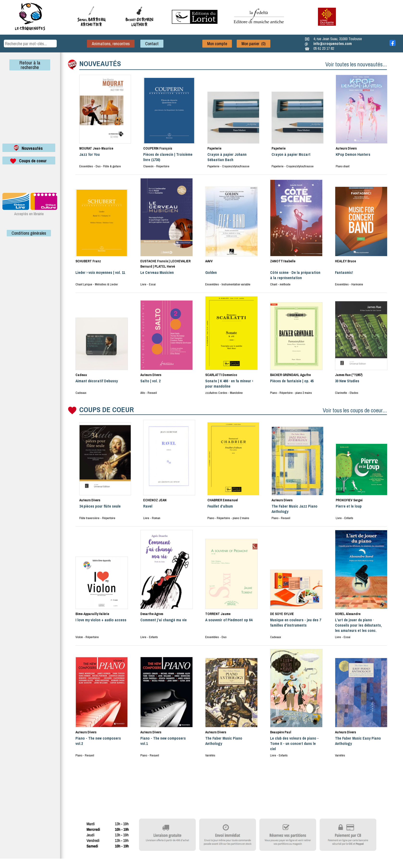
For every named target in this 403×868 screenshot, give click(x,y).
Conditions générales (29, 233)
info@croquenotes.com (333, 44)
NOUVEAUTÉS (100, 63)
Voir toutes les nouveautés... (356, 64)
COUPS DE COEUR (107, 409)
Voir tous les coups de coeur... (355, 410)
